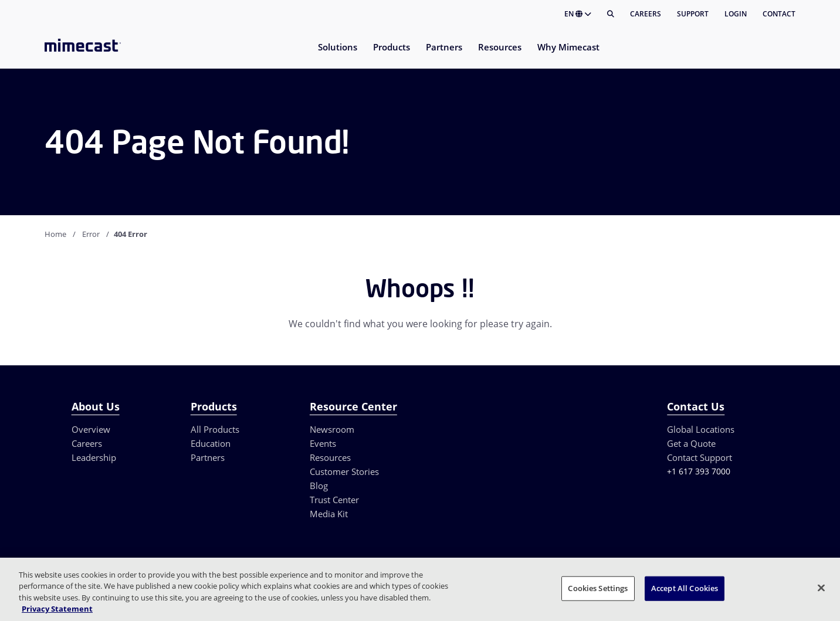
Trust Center (334, 500)
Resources (330, 457)
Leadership (94, 457)
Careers (646, 14)
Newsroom (332, 429)
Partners (208, 457)
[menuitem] (337, 54)
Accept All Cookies (685, 588)
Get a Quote (691, 443)
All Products (215, 429)
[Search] (611, 14)
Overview (91, 429)
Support (693, 14)
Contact (779, 14)
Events (323, 443)
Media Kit (329, 514)
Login (736, 14)
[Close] (821, 588)
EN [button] (578, 14)
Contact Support (700, 457)
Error (91, 234)
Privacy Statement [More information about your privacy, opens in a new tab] (57, 609)
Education (211, 443)
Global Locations (701, 429)
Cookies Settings (598, 588)
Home (55, 234)
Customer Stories (344, 471)
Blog (319, 486)
